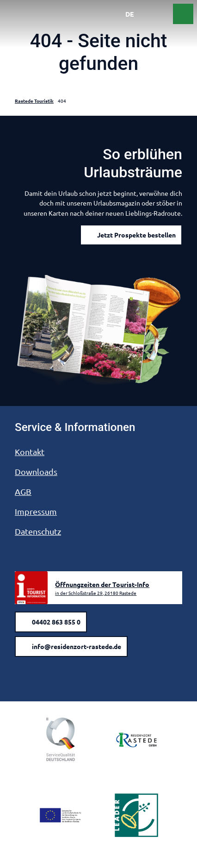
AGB (23, 491)
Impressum (36, 511)
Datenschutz (38, 531)
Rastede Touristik (34, 101)
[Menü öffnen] (163, 14)
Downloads (36, 471)
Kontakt (30, 452)
